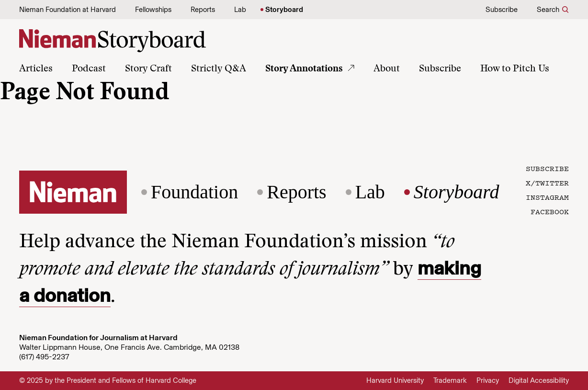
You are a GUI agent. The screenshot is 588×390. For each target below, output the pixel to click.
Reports (203, 10)
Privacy (488, 380)
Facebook (550, 211)
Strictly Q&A (219, 69)
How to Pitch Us (515, 69)
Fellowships (153, 10)
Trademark (450, 380)
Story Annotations (304, 69)
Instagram (547, 197)
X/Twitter (547, 183)
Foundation (194, 192)
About (387, 69)
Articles (36, 69)
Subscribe (502, 10)
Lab (240, 10)
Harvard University (395, 380)
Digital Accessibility (539, 380)
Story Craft (148, 69)
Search (548, 10)
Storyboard (284, 10)
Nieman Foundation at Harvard (68, 10)
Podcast (89, 69)
